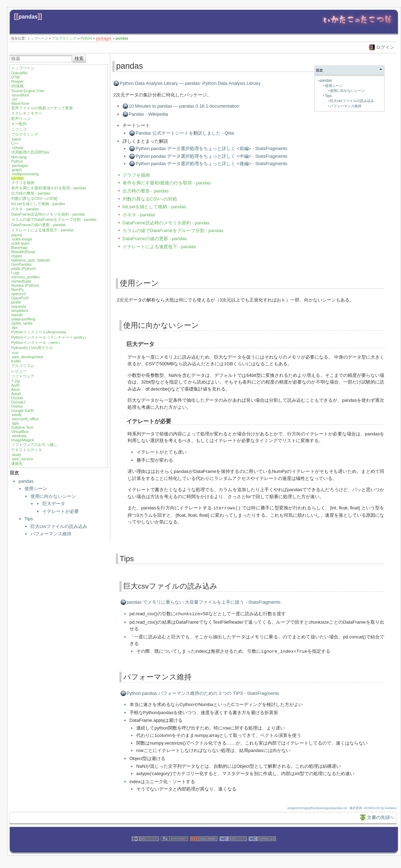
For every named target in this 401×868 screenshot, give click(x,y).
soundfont (20, 95)
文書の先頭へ (381, 816)
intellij (17, 415)
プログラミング (64, 38)
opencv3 (19, 294)
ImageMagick (23, 440)
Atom (16, 389)
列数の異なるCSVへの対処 (34, 198)
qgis (15, 423)
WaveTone (20, 103)
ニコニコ (19, 129)
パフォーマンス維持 (51, 534)
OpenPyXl (20, 298)
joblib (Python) (23, 269)
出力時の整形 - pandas (31, 193)
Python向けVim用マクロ (32, 348)
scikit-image (22, 239)
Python (86, 38)
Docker (17, 398)
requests (19, 306)
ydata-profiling (23, 319)
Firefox (17, 406)
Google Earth (23, 411)
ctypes (17, 256)
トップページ (37, 38)
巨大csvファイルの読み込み (59, 526)
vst (14, 99)
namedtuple (21, 281)
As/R (15, 385)
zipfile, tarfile (22, 323)
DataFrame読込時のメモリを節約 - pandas (48, 214)
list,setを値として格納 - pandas (38, 204)
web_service (23, 459)
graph (17, 170)
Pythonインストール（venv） (37, 343)
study (16, 455)
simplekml (20, 311)
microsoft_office (25, 419)
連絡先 (17, 463)
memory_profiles (25, 277)
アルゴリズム (23, 366)
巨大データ (54, 504)
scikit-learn (20, 243)
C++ (15, 143)
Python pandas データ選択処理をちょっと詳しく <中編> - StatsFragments (211, 156)
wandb (17, 315)
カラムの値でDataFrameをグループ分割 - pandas (54, 219)
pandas (28, 17)
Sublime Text (22, 427)
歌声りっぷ (21, 118)
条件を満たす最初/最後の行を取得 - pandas (49, 188)
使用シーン (36, 489)
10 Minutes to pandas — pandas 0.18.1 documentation (184, 106)
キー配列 (19, 124)
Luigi (15, 273)
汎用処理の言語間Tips (30, 152)
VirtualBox (20, 432)
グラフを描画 (23, 183)
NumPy (18, 290)
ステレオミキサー (27, 113)
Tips (29, 519)
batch (17, 139)
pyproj (16, 235)
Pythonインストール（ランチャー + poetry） (50, 337)
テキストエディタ (27, 450)
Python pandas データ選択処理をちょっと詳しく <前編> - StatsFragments (211, 148)
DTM (15, 77)
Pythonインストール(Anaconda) (39, 332)
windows (19, 436)
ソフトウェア (23, 376)
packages (104, 38)
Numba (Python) (25, 285)
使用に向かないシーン (53, 496)
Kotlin (16, 361)
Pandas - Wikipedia (148, 114)
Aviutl (16, 394)
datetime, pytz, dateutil (30, 260)
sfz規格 (18, 86)
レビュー (19, 371)
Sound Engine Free (28, 91)
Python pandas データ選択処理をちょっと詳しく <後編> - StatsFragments (211, 164)
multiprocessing (25, 174)
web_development (27, 357)
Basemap (19, 247)
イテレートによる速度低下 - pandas (42, 230)
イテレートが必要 (61, 511)
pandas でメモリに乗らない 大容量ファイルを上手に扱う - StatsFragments (204, 602)
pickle (16, 302)
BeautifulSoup (23, 252)
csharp (18, 148)
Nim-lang (19, 157)
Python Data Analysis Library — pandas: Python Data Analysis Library (190, 83)
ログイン (385, 47)
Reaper (18, 81)
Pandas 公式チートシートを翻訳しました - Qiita (185, 133)
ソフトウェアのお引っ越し (34, 445)
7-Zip (16, 381)
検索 (79, 58)
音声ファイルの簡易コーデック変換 (42, 108)
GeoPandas (21, 264)
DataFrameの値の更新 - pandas (39, 225)
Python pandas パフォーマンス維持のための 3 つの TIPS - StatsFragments (203, 692)
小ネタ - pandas (25, 209)
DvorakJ (18, 402)
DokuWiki (19, 73)
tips (15, 327)
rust (15, 353)
